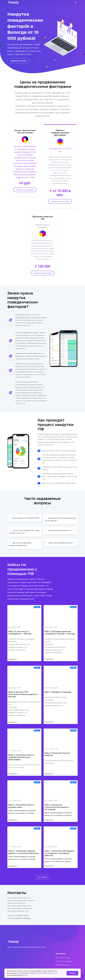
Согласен (72, 973)
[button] (25, 518)
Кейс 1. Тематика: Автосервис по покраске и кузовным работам (59, 853)
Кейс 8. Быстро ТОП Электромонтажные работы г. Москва (23, 694)
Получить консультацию (25, 190)
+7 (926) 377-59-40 (22, 915)
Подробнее (13, 659)
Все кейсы (42, 877)
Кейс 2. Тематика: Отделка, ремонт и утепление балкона (23, 852)
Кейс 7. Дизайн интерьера (58, 692)
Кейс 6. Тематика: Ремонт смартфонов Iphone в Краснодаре (21, 757)
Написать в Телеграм (22, 918)
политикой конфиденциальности (46, 973)
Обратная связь (64, 965)
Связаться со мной (18, 61)
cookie (26, 975)
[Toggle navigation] (76, 3)
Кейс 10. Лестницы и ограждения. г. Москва (20, 633)
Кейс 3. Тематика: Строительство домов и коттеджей (57, 807)
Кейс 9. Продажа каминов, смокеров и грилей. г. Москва (60, 633)
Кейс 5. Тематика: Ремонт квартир (57, 754)
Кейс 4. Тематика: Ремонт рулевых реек (21, 806)
